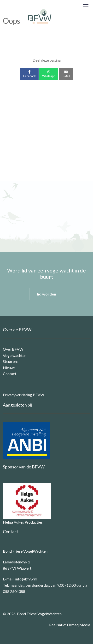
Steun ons (11, 361)
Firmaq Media (78, 625)
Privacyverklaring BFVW (23, 395)
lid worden (47, 294)
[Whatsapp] (49, 74)
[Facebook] (30, 74)
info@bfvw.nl (26, 579)
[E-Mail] (66, 74)
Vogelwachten (15, 355)
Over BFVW (13, 349)
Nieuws (9, 368)
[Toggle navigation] (86, 6)
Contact (10, 374)
